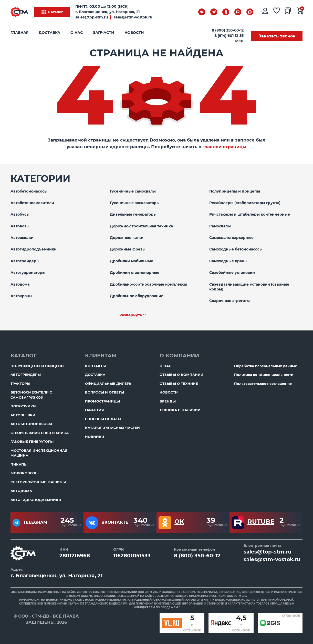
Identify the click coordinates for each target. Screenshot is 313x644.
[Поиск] (189, 13)
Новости (134, 33)
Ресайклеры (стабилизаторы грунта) (245, 203)
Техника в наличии (180, 410)
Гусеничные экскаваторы (135, 203)
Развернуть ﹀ (133, 315)
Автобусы (20, 214)
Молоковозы (24, 473)
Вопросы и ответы (105, 392)
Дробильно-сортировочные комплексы (149, 284)
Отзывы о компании (181, 375)
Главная (19, 33)
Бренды (168, 401)
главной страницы (224, 147)
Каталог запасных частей (112, 428)
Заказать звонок (277, 36)
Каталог (52, 12)
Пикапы (19, 464)
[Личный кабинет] (265, 12)
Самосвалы (220, 226)
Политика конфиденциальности (264, 375)
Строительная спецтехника (40, 433)
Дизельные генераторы (133, 214)
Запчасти (104, 33)
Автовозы (20, 226)
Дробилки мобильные (132, 261)
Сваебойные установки (232, 273)
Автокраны (21, 296)
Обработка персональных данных (265, 366)
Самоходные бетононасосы (236, 249)
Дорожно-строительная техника (141, 226)
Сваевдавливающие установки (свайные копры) (249, 287)
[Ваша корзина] (300, 12)
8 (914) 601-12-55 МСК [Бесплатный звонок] (229, 38)
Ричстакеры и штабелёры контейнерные (250, 214)
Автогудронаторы (28, 273)
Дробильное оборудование (137, 296)
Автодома (20, 284)
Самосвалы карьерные (231, 238)
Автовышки (22, 238)
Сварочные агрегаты (229, 301)
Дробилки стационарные (135, 273)
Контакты (95, 366)
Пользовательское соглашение (263, 384)
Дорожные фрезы (128, 249)
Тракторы (20, 384)
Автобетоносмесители (32, 203)
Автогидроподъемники (34, 249)
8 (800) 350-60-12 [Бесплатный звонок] (228, 30)
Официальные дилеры (109, 384)
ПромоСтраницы (102, 401)
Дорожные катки (127, 238)
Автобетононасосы (29, 191)
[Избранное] (277, 12)
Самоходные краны (228, 261)
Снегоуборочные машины (38, 482)
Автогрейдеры (25, 261)
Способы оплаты (103, 419)
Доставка (49, 33)
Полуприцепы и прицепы (235, 191)
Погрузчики (23, 406)
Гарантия (95, 410)
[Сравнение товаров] (288, 12)
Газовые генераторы (32, 441)
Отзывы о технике (179, 384)
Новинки (95, 437)
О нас (77, 33)
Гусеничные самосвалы (133, 191)
